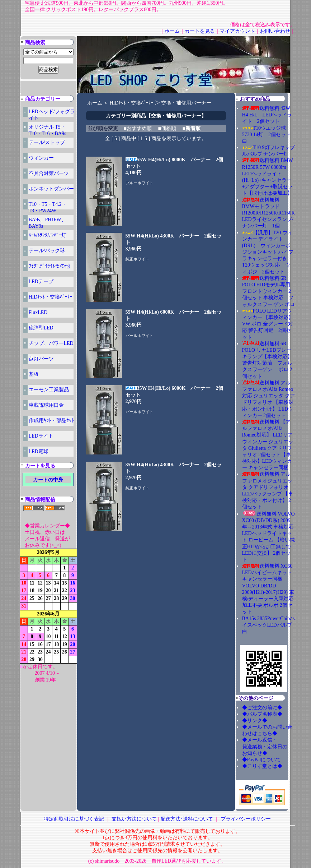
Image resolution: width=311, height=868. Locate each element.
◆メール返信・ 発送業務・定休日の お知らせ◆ (272, 746)
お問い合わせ (275, 31)
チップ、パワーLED (51, 343)
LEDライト (41, 436)
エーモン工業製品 (49, 390)
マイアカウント (237, 31)
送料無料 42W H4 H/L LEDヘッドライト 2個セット (267, 115)
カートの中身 (48, 480)
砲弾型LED (41, 328)
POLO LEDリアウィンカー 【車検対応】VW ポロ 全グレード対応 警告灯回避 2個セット (268, 324)
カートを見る (200, 31)
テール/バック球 (47, 251)
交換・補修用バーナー (186, 103)
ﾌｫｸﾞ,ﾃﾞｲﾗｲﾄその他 (50, 266)
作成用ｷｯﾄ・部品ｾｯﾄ (51, 421)
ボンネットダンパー (51, 189)
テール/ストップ (47, 142)
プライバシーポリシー (246, 819)
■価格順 (167, 128)
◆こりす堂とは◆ (262, 766)
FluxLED (38, 312)
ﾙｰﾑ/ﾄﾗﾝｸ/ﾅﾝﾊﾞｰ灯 (48, 235)
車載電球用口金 (46, 405)
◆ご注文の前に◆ (262, 708)
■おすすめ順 (138, 128)
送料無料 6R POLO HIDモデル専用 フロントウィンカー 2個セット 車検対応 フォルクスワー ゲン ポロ (268, 291)
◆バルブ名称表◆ (262, 714)
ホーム (172, 31)
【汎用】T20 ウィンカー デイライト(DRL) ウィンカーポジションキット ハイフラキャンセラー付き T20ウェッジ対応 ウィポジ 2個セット (268, 252)
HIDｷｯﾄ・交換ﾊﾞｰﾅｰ (51, 297)
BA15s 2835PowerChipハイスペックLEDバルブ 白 (268, 625)
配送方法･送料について (187, 819)
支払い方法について (134, 819)
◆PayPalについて (262, 760)
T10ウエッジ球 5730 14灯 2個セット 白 (269, 135)
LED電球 (39, 451)
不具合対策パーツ (49, 173)
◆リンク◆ (255, 721)
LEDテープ (41, 281)
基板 (34, 374)
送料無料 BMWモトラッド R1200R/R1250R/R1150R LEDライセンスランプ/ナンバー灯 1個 (268, 213)
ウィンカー (41, 158)
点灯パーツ (41, 359)
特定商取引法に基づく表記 (74, 819)
